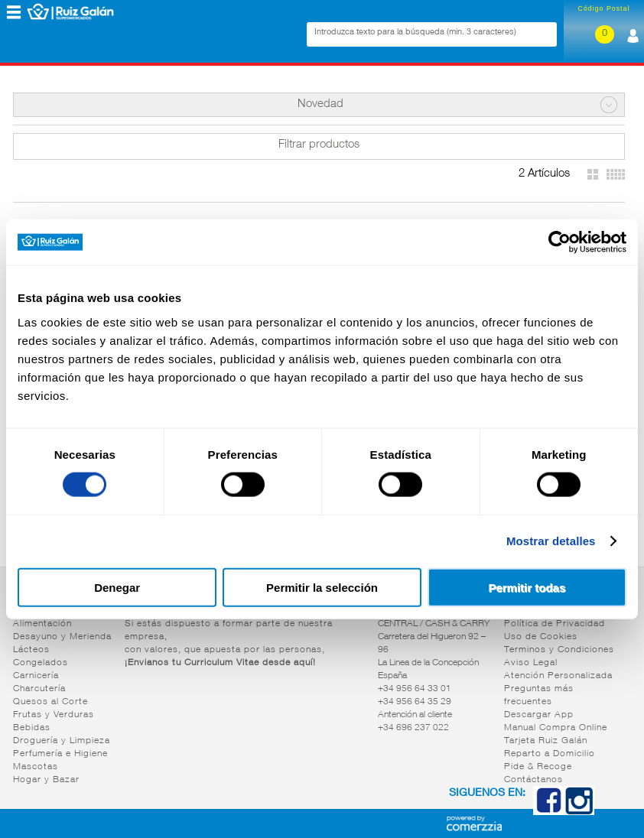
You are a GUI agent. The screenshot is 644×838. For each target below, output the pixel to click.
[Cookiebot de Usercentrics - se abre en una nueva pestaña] (559, 242)
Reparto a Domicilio (550, 754)
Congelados (41, 663)
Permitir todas (527, 587)
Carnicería (36, 676)
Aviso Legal (531, 663)
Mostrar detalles (551, 541)
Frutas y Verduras (54, 715)
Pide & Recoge (538, 767)
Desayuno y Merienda (62, 637)
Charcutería (39, 689)
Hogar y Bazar (46, 780)
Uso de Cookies (541, 637)
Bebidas (32, 728)
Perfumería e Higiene (60, 754)
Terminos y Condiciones (559, 650)
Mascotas (36, 767)
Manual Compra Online (556, 728)
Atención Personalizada (558, 676)
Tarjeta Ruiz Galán (546, 741)
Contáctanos (533, 780)
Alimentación (42, 624)
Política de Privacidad (555, 624)
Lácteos (31, 650)
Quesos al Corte (50, 702)
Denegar (117, 587)
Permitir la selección (322, 587)
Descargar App (539, 715)
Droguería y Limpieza (62, 741)
